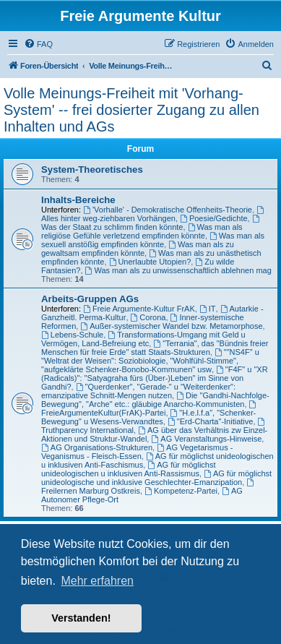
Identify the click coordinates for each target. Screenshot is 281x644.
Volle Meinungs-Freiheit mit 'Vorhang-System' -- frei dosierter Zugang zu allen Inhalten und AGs (131, 110)
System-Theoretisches (92, 169)
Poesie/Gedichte (214, 218)
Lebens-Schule (72, 335)
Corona (148, 317)
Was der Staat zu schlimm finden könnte (151, 223)
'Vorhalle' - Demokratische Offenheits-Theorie (168, 210)
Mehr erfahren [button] (97, 581)
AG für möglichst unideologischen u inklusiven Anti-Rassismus (129, 469)
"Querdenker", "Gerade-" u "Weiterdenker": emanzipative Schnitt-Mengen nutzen (138, 391)
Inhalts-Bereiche (78, 200)
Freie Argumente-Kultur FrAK (139, 309)
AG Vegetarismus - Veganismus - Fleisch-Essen (137, 452)
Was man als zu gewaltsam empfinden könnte (138, 249)
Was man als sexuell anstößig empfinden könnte (153, 240)
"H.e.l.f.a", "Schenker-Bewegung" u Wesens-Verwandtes (148, 417)
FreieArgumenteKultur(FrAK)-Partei (150, 409)
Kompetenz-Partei (181, 491)
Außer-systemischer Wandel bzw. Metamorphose (171, 326)
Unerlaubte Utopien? (150, 262)
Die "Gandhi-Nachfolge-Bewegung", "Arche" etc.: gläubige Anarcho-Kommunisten (155, 400)
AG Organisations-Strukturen (97, 447)
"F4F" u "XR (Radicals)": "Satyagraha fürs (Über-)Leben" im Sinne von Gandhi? (155, 378)
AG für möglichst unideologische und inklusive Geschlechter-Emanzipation (156, 478)
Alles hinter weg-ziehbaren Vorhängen (154, 214)
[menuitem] (38, 44)
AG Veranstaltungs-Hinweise (206, 439)
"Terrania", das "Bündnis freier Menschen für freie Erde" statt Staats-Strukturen (155, 348)
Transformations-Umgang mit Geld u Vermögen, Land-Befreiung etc (143, 339)
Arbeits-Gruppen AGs (90, 299)
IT (208, 309)
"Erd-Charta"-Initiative (210, 421)
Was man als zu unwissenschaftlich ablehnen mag (178, 270)
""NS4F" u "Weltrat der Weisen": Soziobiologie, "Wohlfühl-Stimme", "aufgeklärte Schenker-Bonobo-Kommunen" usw (150, 361)
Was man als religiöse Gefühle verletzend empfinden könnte (142, 231)
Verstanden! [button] (81, 618)
